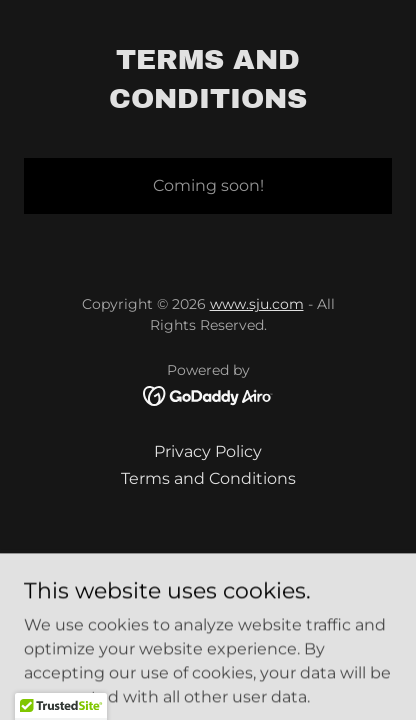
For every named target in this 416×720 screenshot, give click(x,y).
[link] (208, 394)
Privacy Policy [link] (208, 451)
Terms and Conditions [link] (208, 478)
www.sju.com (257, 304)
